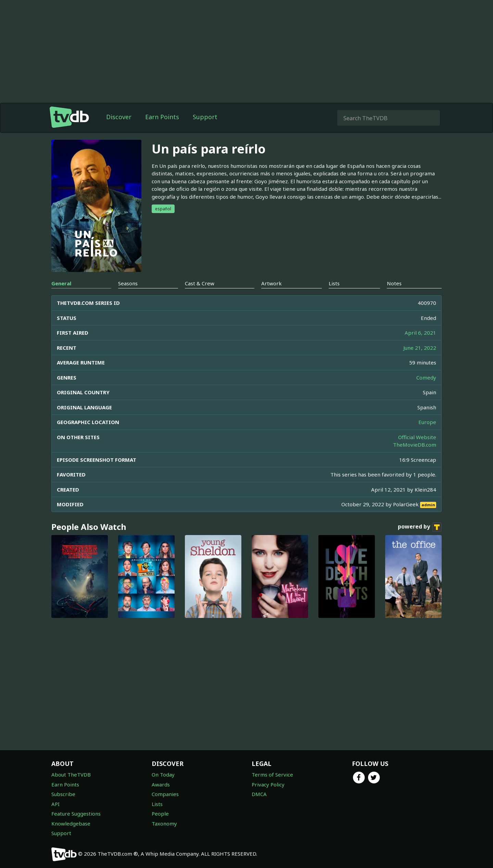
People (160, 814)
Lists (157, 804)
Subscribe (63, 794)
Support (205, 117)
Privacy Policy (268, 784)
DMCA (259, 794)
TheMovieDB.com (415, 445)
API (55, 804)
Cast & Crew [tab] (200, 283)
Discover (119, 117)
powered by (420, 527)
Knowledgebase (71, 823)
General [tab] (61, 283)
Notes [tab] (394, 283)
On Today (163, 774)
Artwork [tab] (271, 283)
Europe (427, 422)
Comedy (426, 377)
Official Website (417, 437)
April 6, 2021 (420, 333)
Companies (165, 794)
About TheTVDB (71, 774)
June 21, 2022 (420, 348)
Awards (161, 784)
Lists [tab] (334, 283)
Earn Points (162, 117)
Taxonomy (164, 823)
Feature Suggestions (76, 814)
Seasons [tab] (128, 283)
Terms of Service (272, 774)
